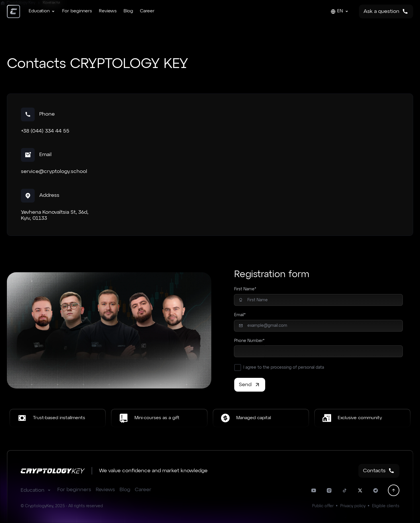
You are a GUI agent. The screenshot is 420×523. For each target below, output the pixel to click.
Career (147, 11)
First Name (244, 289)
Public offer (323, 506)
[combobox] (249, 351)
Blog (128, 11)
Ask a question (386, 11)
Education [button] (37, 490)
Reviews (108, 11)
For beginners (77, 11)
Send (250, 385)
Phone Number (249, 341)
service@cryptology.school (54, 172)
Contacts (379, 471)
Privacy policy (353, 506)
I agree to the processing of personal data (284, 368)
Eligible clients (386, 506)
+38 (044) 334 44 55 (45, 131)
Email (239, 315)
